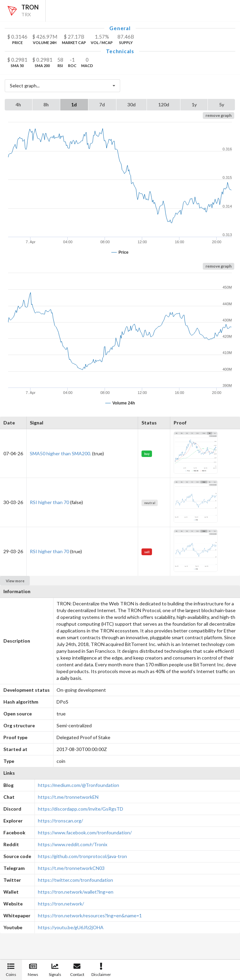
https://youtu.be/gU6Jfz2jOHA (71, 927)
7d (102, 105)
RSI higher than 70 (49, 502)
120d (164, 105)
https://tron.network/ (61, 904)
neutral (150, 503)
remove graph (219, 115)
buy (147, 454)
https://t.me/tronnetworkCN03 (71, 868)
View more (15, 581)
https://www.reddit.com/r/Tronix (73, 844)
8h (46, 105)
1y (194, 105)
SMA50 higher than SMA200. (60, 453)
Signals (55, 970)
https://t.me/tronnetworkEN (68, 797)
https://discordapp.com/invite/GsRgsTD (81, 809)
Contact (77, 970)
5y (222, 105)
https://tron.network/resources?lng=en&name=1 (90, 915)
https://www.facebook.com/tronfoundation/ (85, 832)
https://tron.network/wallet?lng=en (76, 892)
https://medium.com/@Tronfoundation (79, 785)
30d (132, 105)
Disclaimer (101, 970)
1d (74, 105)
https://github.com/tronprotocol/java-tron (82, 856)
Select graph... (64, 86)
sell (147, 552)
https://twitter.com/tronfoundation (75, 880)
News (33, 970)
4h (18, 105)
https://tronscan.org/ (60, 821)
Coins (11, 970)
